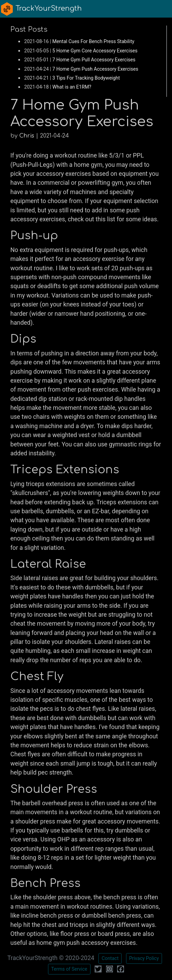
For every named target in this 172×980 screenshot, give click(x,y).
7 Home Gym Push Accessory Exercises (95, 69)
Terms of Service (69, 969)
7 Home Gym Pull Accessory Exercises (94, 60)
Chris (27, 136)
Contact (110, 958)
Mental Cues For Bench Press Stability (94, 41)
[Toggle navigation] (162, 9)
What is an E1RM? (72, 87)
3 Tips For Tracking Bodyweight (86, 78)
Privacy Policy (144, 958)
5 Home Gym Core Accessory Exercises (95, 51)
